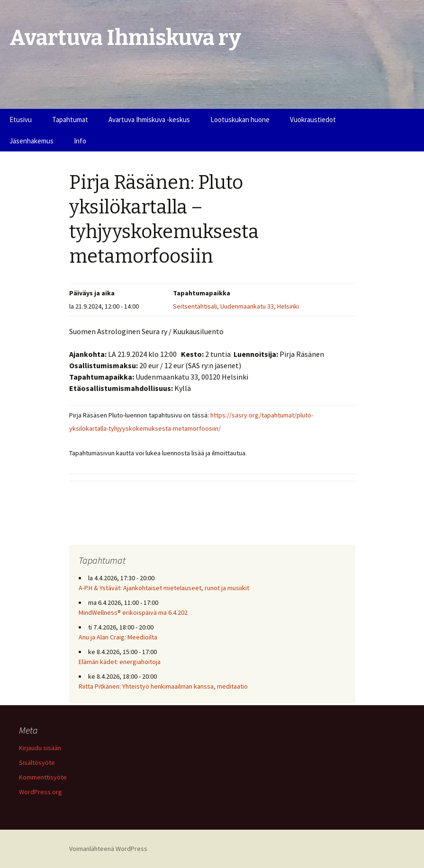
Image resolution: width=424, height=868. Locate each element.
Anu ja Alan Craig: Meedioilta (118, 637)
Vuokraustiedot (313, 120)
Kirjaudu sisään (40, 748)
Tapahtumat (70, 120)
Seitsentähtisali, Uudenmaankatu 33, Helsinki (236, 306)
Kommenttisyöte (43, 777)
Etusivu (21, 120)
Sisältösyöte (37, 762)
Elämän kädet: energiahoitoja (120, 662)
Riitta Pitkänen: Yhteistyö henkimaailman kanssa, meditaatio (163, 686)
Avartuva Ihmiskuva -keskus (149, 120)
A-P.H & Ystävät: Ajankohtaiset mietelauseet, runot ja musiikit (164, 588)
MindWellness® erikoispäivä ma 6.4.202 (133, 612)
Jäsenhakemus (32, 141)
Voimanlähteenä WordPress (108, 849)
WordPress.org (41, 792)
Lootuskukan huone (240, 120)
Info (80, 141)
